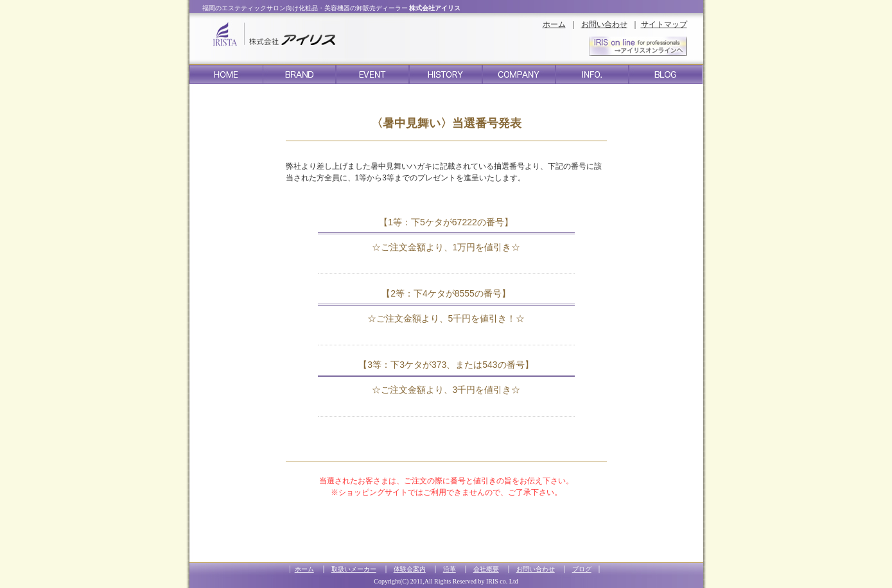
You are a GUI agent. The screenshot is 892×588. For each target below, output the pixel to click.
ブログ (582, 569)
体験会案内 (410, 569)
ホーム (554, 24)
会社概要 (486, 569)
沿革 (450, 569)
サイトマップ (664, 24)
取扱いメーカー (354, 569)
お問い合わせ (604, 24)
